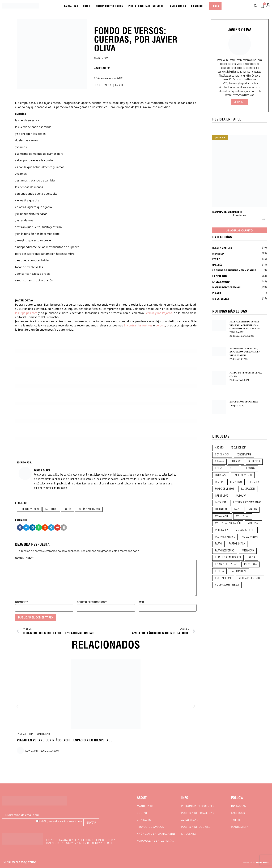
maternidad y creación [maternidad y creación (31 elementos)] (228, 523)
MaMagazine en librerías (155, 841)
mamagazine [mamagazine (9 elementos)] (222, 516)
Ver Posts (240, 102)
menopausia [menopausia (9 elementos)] (222, 530)
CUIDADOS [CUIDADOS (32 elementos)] (236, 462)
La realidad (71, 6)
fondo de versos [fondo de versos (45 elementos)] (225, 489)
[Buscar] (255, 6)
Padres (108, 85)
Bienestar (197, 6)
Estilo (87, 6)
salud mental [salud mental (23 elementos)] (239, 571)
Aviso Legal (190, 820)
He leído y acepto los (59, 821)
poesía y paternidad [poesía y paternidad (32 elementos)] (226, 564)
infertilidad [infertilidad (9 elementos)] (222, 496)
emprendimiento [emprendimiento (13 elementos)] (243, 475)
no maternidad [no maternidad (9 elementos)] (250, 537)
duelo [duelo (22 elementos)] (233, 468)
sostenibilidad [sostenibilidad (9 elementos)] (223, 578)
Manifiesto (145, 806)
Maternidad (43, 734)
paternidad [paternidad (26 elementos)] (248, 551)
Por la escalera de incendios (146, 6)
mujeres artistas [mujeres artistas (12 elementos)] (225, 537)
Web (141, 602)
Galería (217, 265)
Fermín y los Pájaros (158, 313)
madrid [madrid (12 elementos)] (253, 510)
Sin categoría (221, 298)
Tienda (215, 6)
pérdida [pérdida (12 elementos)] (219, 571)
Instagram (239, 806)
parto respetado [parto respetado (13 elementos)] (225, 551)
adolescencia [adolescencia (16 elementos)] (238, 448)
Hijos (97, 85)
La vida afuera (177, 6)
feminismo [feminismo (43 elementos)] (236, 482)
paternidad (51, 509)
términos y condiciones (71, 821)
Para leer (121, 85)
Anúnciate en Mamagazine (156, 834)
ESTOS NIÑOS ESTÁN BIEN (244, 402)
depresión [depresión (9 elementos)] (254, 462)
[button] (20, 528)
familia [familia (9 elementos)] (219, 482)
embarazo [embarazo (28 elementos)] (221, 475)
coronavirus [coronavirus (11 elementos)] (244, 455)
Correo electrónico (92, 602)
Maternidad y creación (109, 6)
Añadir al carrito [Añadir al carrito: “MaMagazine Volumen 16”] (240, 230)
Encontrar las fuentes (138, 325)
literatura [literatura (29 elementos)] (221, 510)
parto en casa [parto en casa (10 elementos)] (237, 544)
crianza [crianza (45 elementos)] (219, 462)
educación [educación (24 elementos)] (249, 468)
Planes (217, 293)
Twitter (237, 820)
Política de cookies (196, 827)
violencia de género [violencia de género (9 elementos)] (250, 578)
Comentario (24, 558)
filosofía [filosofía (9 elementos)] (254, 482)
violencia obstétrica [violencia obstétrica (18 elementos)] (227, 585)
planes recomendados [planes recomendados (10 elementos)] (228, 558)
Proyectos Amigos (150, 827)
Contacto (144, 820)
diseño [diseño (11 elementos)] (219, 468)
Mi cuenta (189, 834)
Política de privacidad (198, 813)
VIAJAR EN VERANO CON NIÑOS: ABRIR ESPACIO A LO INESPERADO (65, 740)
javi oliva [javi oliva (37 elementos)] (241, 496)
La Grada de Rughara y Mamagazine (234, 270)
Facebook (238, 813)
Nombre (21, 602)
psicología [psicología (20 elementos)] (250, 564)
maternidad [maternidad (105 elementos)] (243, 516)
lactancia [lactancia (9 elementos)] (221, 503)
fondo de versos (29, 509)
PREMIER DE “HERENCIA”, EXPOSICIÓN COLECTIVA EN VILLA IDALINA (245, 352)
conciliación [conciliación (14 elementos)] (222, 455)
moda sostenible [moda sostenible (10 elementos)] (245, 530)
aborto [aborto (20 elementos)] (219, 448)
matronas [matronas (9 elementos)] (253, 523)
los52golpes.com (26, 313)
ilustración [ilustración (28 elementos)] (248, 489)
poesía (68, 509)
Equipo (142, 813)
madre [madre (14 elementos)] (238, 510)
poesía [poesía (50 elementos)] (252, 558)
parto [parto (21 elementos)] (218, 544)
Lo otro (161, 325)
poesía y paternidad (89, 509)
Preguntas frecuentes (198, 806)
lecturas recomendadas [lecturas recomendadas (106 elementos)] (247, 503)
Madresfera (240, 827)
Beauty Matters (222, 248)
